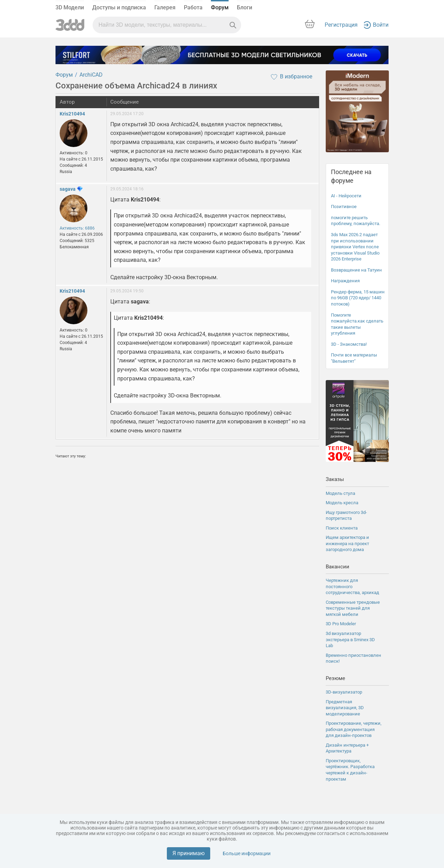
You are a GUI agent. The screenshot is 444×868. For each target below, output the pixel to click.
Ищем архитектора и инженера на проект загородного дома (347, 543)
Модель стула (340, 493)
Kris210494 (72, 114)
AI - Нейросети (346, 196)
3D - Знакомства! (349, 344)
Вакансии (338, 567)
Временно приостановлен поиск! (353, 658)
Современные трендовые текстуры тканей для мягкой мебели (353, 608)
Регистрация (341, 25)
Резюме (335, 678)
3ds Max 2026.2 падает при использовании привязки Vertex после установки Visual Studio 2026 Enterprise (355, 247)
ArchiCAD (91, 75)
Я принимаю (189, 853)
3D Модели (70, 7)
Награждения (345, 281)
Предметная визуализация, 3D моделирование (345, 708)
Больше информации (247, 853)
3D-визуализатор (344, 692)
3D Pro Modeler (341, 624)
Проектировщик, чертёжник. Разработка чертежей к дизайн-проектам (350, 770)
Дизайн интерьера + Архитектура (347, 748)
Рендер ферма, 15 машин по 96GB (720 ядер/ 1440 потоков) (358, 298)
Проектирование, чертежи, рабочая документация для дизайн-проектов (354, 729)
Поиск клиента (342, 528)
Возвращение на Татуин (356, 270)
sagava (68, 189)
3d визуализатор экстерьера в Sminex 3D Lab (350, 639)
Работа (193, 7)
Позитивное (344, 207)
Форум (220, 7)
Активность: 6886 (77, 228)
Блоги (245, 7)
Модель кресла (342, 503)
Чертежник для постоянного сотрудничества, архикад (352, 586)
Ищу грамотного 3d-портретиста (346, 515)
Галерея (165, 7)
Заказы (335, 479)
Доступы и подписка (119, 7)
